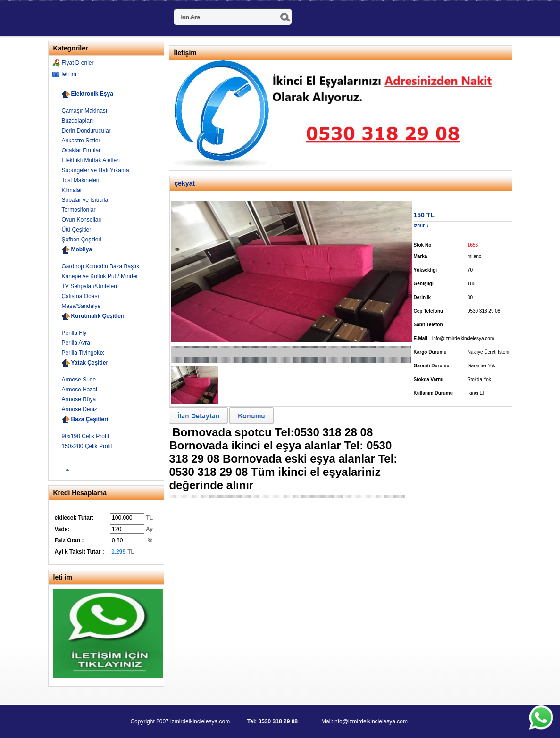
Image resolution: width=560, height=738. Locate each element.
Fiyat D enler (78, 63)
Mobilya (82, 249)
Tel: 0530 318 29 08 (272, 721)
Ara (285, 17)
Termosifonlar (79, 210)
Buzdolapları (78, 121)
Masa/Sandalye (81, 306)
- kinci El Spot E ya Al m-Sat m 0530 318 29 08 (88, 19)
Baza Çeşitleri (90, 419)
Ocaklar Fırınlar (81, 150)
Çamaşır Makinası (85, 111)
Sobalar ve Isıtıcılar (86, 200)
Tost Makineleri (81, 180)
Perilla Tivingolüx (83, 353)
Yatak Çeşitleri (91, 363)
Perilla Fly (74, 333)
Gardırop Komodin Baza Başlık (101, 266)
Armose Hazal (79, 390)
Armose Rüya (79, 399)
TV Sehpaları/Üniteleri (89, 286)
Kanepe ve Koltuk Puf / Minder (100, 276)
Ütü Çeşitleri (77, 230)
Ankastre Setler (81, 141)
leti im (69, 74)
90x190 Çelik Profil (85, 436)
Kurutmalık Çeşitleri (98, 316)
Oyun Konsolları (82, 220)
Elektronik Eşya (92, 94)
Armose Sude (79, 380)
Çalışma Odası (80, 296)
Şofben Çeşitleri (82, 240)
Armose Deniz (79, 409)
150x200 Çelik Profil (87, 446)
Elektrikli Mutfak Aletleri (91, 160)
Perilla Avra (76, 343)
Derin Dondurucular (86, 131)
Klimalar (72, 190)
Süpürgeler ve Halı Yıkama (96, 170)
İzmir (419, 226)
